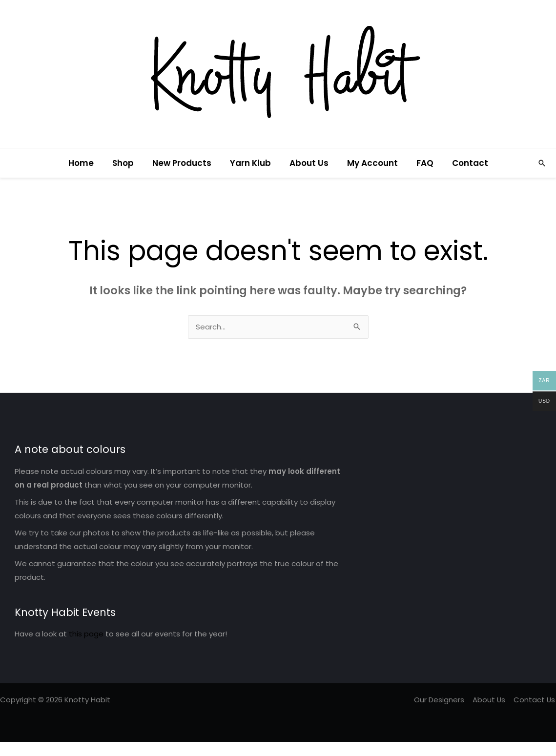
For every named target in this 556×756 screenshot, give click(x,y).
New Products (185, 163)
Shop (128, 163)
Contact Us (535, 700)
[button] (542, 163)
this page (86, 634)
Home (88, 163)
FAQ (420, 163)
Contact (463, 163)
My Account (370, 163)
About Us (308, 163)
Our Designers (441, 700)
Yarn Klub (251, 163)
